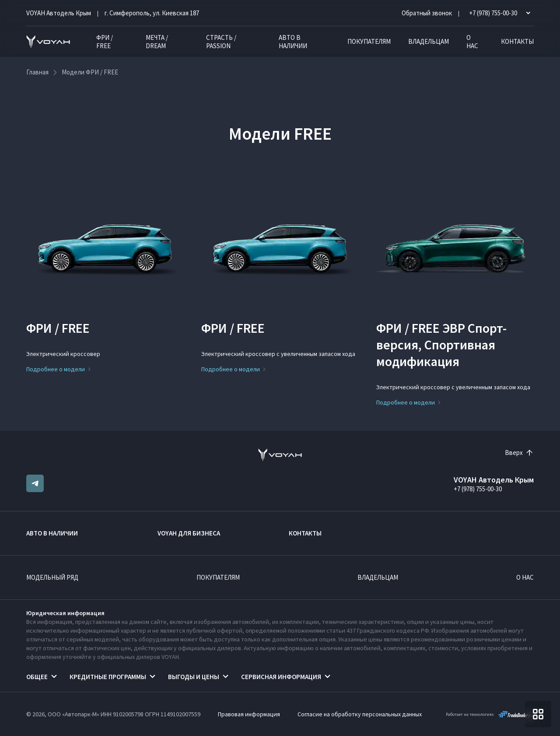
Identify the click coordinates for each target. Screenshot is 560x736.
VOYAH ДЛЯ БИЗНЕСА (189, 533)
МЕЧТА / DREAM (157, 42)
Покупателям (369, 41)
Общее (37, 677)
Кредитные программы (108, 677)
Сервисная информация (281, 677)
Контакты (517, 41)
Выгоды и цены (194, 677)
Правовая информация (249, 714)
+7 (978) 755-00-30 (478, 489)
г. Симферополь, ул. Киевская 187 (152, 13)
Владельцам (429, 41)
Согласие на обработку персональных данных (360, 714)
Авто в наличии (293, 42)
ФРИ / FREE (105, 42)
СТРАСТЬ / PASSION (221, 42)
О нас (472, 42)
